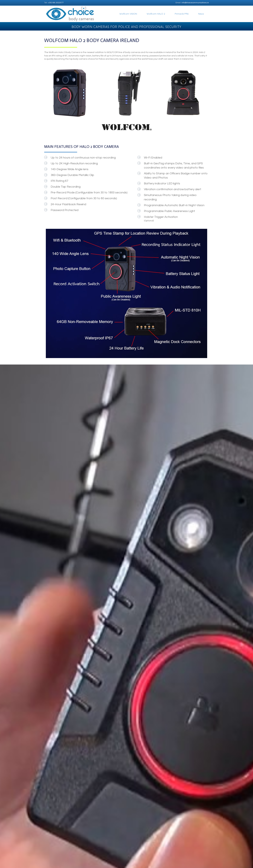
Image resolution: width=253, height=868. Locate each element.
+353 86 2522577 (56, 3)
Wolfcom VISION (128, 14)
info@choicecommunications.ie (195, 3)
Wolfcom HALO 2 (156, 14)
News (201, 14)
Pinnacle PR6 (182, 14)
